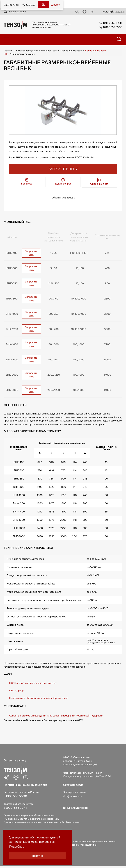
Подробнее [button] (17, 847)
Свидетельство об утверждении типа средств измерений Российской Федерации (56, 715)
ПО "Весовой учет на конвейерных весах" (33, 683)
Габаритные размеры (63, 197)
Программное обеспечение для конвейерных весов (39, 698)
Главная (8, 51)
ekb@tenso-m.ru (73, 796)
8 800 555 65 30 (15, 796)
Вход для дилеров (75, 808)
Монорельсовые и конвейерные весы (61, 51)
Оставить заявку (15, 12)
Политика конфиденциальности (25, 785)
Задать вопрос (63, 182)
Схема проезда (73, 785)
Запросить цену (31, 253)
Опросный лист (99, 182)
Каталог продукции (27, 51)
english (120, 12)
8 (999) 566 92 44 (15, 808)
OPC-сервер (16, 690)
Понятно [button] (37, 856)
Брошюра (27, 182)
